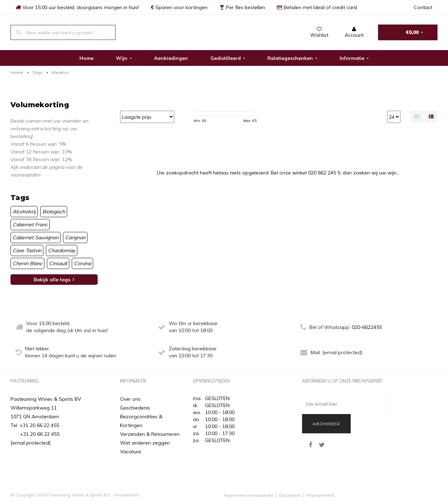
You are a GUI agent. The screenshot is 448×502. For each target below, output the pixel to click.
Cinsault (58, 263)
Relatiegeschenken (292, 58)
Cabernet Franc (30, 225)
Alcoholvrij (24, 212)
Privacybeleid (320, 495)
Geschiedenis (135, 408)
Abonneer (326, 424)
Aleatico (60, 72)
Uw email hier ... (324, 404)
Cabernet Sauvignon (36, 238)
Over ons (130, 399)
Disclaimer (290, 495)
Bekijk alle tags (54, 280)
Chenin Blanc (27, 263)
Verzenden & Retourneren (150, 434)
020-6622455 (367, 327)
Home (86, 58)
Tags (37, 72)
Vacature (131, 452)
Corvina (82, 263)
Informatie (354, 58)
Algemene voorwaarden (249, 495)
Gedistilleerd (228, 58)
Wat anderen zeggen (145, 443)
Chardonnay (62, 250)
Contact (423, 7)
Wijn (124, 58)
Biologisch (54, 212)
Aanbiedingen (171, 58)
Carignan (75, 238)
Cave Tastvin (27, 250)
